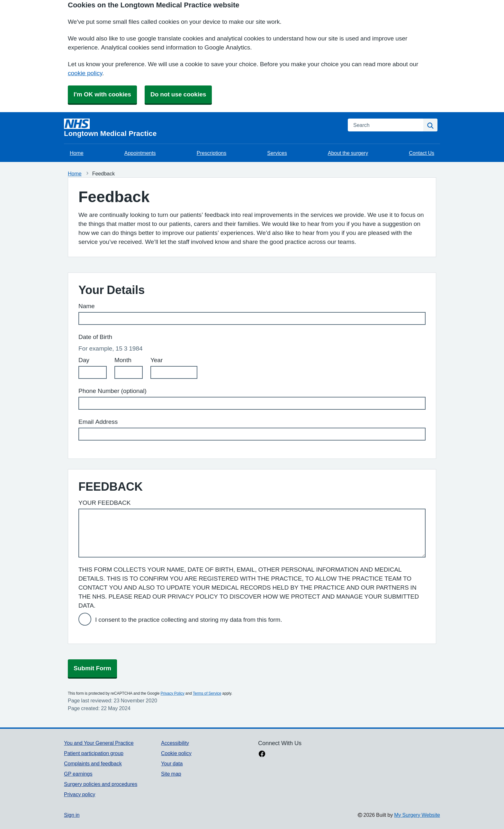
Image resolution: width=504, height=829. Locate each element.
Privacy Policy (172, 693)
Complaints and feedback (93, 763)
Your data (172, 763)
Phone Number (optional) (113, 391)
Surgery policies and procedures (101, 784)
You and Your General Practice (99, 743)
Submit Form (92, 668)
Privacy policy (80, 794)
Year (157, 360)
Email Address (98, 422)
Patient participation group (94, 753)
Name (87, 306)
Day (84, 360)
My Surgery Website (417, 815)
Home (77, 153)
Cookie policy (176, 753)
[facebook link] (262, 754)
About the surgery (348, 153)
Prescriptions (212, 153)
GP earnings (78, 774)
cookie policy (85, 73)
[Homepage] (202, 128)
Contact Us (422, 153)
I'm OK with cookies (102, 94)
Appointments (140, 153)
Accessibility (175, 743)
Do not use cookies (178, 94)
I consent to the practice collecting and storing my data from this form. (189, 620)
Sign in (72, 815)
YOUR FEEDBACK (104, 503)
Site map (171, 774)
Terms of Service (207, 693)
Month (123, 360)
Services (277, 153)
